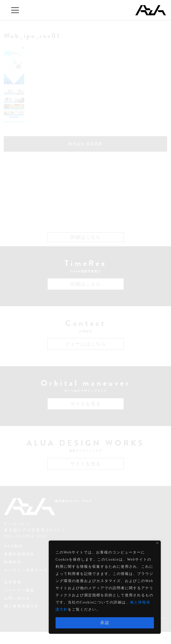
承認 (105, 623)
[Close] (157, 543)
